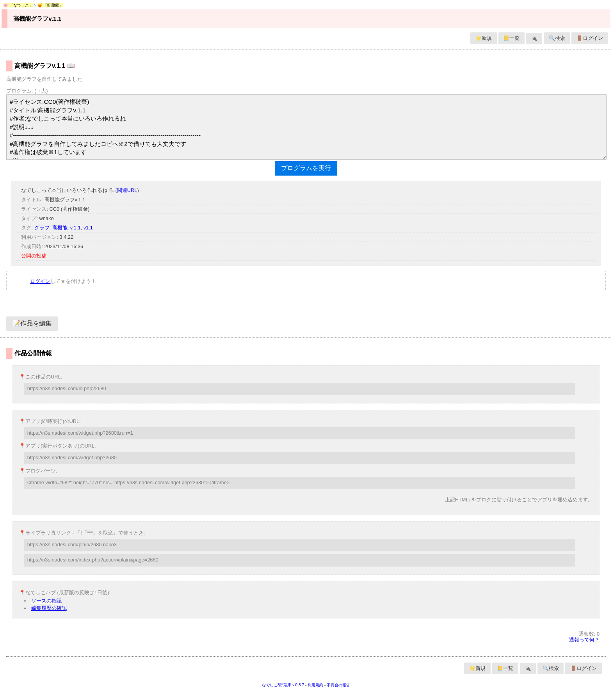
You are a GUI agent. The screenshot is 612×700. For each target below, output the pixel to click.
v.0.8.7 (298, 685)
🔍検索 (557, 38)
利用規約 (315, 685)
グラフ (42, 228)
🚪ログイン (590, 38)
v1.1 (88, 228)
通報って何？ (584, 640)
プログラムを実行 (306, 168)
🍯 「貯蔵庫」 (50, 5)
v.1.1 (76, 228)
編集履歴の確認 (49, 608)
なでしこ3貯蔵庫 (277, 685)
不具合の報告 (338, 685)
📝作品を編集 (32, 323)
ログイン (40, 281)
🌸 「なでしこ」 (18, 5)
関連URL (127, 190)
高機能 (60, 228)
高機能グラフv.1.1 (37, 19)
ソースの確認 (46, 601)
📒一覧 (511, 38)
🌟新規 (484, 38)
